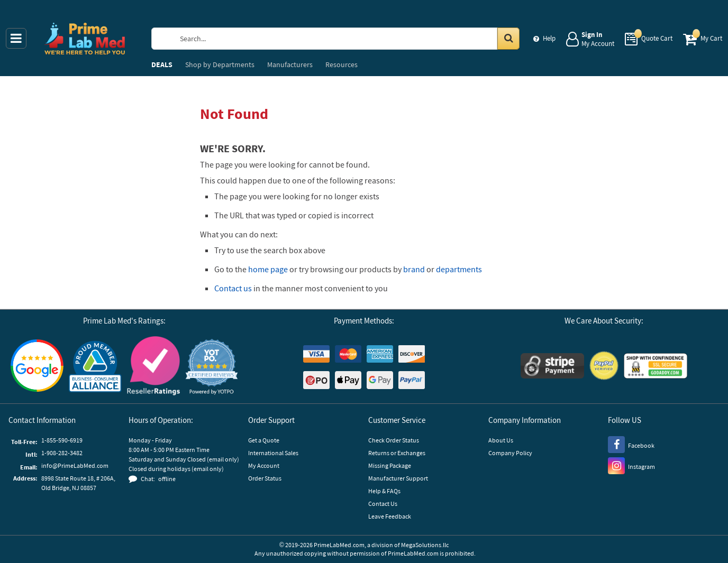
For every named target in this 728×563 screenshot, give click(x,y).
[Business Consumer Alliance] (95, 367)
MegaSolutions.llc (425, 545)
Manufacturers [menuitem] (290, 64)
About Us (501, 440)
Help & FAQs (384, 491)
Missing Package (390, 465)
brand (414, 269)
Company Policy (510, 453)
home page (268, 269)
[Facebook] (631, 444)
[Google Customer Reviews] (37, 367)
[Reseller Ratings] (153, 367)
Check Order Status (394, 440)
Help (549, 38)
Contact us (233, 288)
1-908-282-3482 (62, 453)
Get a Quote (264, 440)
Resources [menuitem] (342, 64)
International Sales (273, 453)
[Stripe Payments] (552, 367)
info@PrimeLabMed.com (75, 465)
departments (459, 269)
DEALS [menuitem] (162, 64)
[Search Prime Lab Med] (345, 39)
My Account (264, 465)
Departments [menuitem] (220, 64)
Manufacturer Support (398, 478)
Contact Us (383, 504)
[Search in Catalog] (508, 39)
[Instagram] (631, 465)
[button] (212, 367)
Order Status (265, 478)
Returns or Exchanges (397, 453)
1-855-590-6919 (62, 440)
